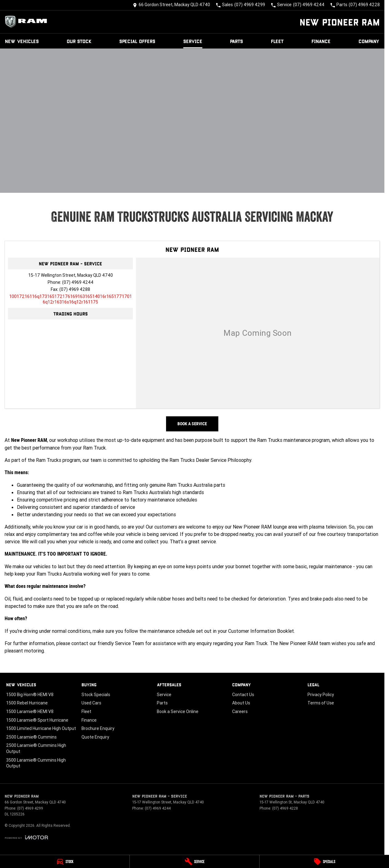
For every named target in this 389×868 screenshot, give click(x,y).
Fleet (277, 41)
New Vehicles (22, 41)
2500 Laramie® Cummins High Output (36, 748)
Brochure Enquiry (98, 728)
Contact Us (243, 695)
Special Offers (137, 41)
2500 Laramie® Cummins (31, 737)
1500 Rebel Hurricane (27, 703)
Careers (240, 711)
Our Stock (79, 41)
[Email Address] (71, 299)
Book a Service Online (178, 711)
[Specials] (324, 862)
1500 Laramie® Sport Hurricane (37, 720)
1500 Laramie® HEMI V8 (30, 711)
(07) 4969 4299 (30, 808)
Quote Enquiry (95, 737)
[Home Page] (28, 22)
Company (369, 41)
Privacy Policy (321, 695)
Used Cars (91, 703)
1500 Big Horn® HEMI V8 (30, 695)
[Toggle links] (26, 837)
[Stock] (65, 862)
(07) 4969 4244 (78, 282)
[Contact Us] (171, 5)
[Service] (194, 862)
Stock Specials (96, 695)
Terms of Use (321, 703)
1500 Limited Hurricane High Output (41, 728)
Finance (321, 41)
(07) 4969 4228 (285, 808)
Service (193, 41)
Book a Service (192, 424)
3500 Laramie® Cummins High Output (36, 763)
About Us (241, 703)
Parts (236, 41)
